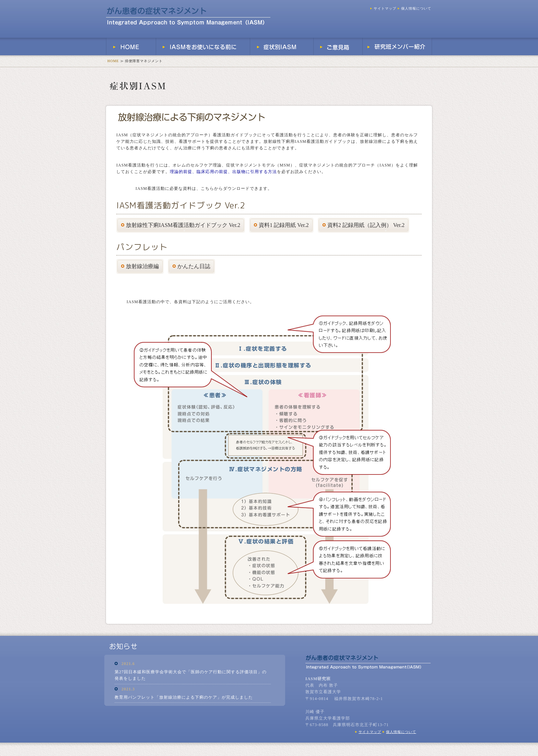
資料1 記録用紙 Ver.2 (281, 225)
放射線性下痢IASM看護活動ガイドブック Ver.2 (181, 225)
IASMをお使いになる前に (203, 46)
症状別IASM (282, 46)
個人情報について (414, 8)
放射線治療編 (140, 266)
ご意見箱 (338, 46)
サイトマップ (383, 8)
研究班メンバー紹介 (397, 46)
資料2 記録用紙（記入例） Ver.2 (364, 225)
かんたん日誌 (191, 266)
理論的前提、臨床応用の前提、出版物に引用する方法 (223, 172)
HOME (131, 46)
